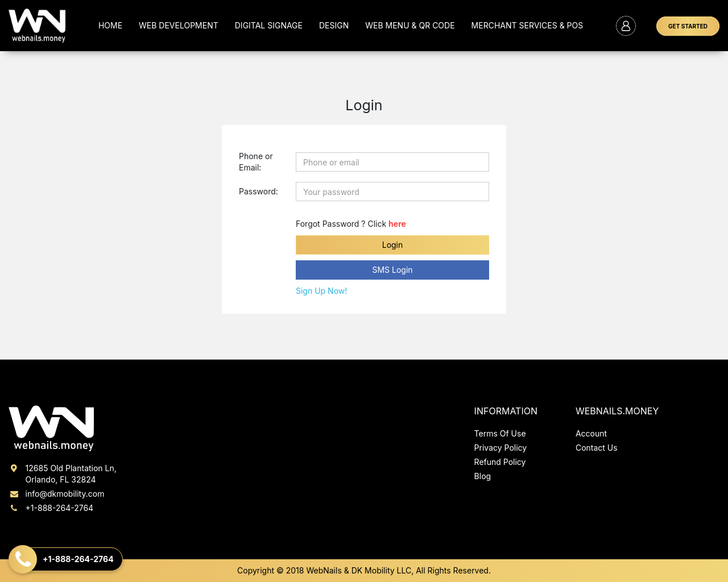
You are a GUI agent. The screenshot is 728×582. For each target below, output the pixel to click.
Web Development (179, 25)
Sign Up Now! (321, 291)
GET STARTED (688, 26)
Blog (483, 476)
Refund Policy (500, 462)
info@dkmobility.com (56, 494)
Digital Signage (269, 25)
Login (393, 245)
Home (110, 25)
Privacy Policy (501, 448)
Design (334, 25)
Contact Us (597, 448)
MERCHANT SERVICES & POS (528, 25)
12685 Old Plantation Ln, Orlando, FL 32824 (63, 473)
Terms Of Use (500, 433)
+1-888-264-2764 (51, 508)
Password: (258, 191)
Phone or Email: (256, 162)
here (397, 224)
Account (591, 433)
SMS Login (392, 270)
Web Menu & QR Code (410, 25)
